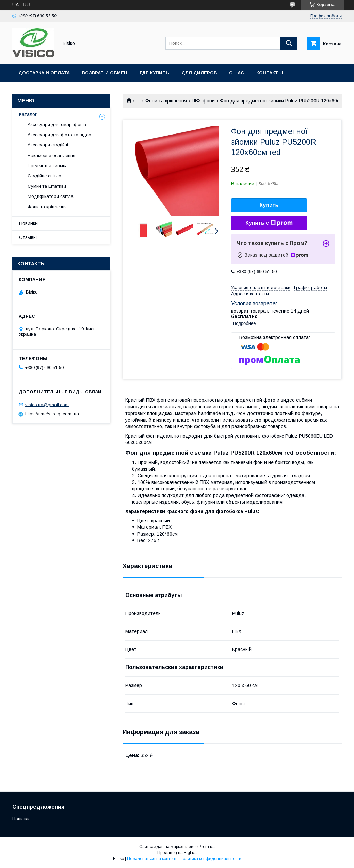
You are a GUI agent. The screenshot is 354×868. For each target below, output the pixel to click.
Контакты (270, 73)
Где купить (154, 73)
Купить (269, 205)
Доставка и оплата (44, 73)
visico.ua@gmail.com (47, 404)
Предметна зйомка (48, 166)
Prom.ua (207, 847)
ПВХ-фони (203, 101)
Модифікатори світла (51, 196)
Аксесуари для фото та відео (59, 135)
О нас (237, 73)
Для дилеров (199, 73)
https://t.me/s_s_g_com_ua (52, 414)
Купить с (269, 223)
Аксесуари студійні (48, 145)
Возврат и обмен (105, 73)
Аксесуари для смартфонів (57, 124)
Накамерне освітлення (51, 155)
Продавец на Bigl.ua (177, 853)
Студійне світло (44, 176)
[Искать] (289, 43)
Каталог (28, 114)
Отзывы (28, 237)
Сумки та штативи (47, 186)
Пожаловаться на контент (152, 859)
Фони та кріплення (166, 101)
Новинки (28, 223)
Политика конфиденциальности (211, 859)
